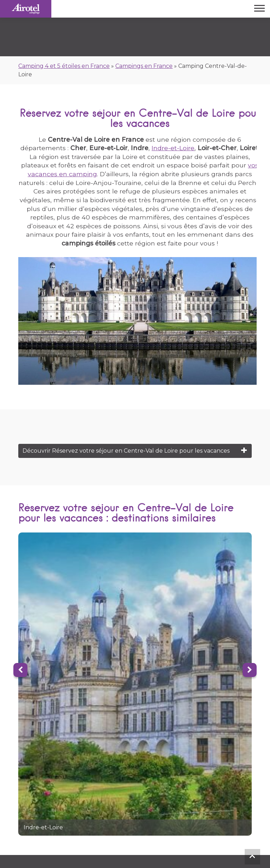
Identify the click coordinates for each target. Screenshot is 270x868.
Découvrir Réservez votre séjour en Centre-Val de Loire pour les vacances (126, 451)
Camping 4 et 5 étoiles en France (64, 66)
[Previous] (20, 670)
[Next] (250, 670)
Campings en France (144, 66)
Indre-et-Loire (173, 148)
